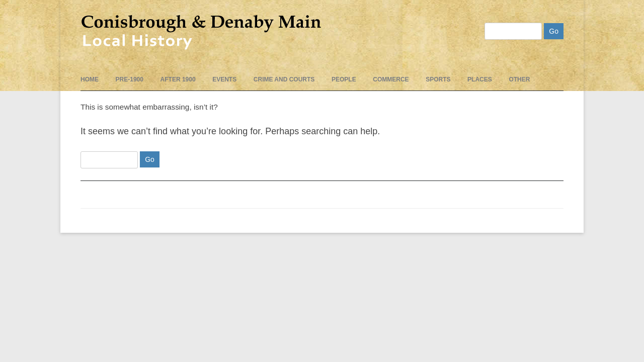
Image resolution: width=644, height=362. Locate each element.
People (344, 79)
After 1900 (178, 79)
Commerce (391, 79)
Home (90, 79)
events (224, 79)
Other (519, 79)
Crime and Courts (284, 79)
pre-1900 (130, 79)
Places (480, 79)
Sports (438, 79)
